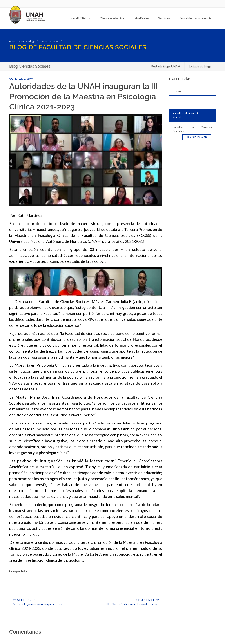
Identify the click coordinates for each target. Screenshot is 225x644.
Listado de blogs (200, 66)
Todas (177, 91)
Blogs (32, 41)
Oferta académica (112, 18)
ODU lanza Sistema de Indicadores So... (132, 602)
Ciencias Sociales (49, 41)
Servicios (164, 18)
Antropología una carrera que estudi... (38, 602)
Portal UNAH (80, 18)
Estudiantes (141, 18)
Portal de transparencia (195, 18)
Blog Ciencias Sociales (30, 66)
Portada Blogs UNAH (166, 66)
